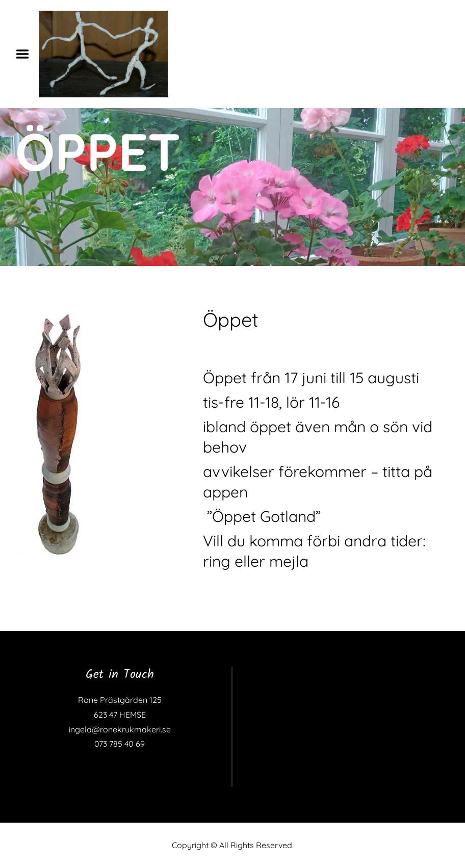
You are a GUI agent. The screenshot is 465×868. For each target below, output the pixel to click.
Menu (26, 54)
